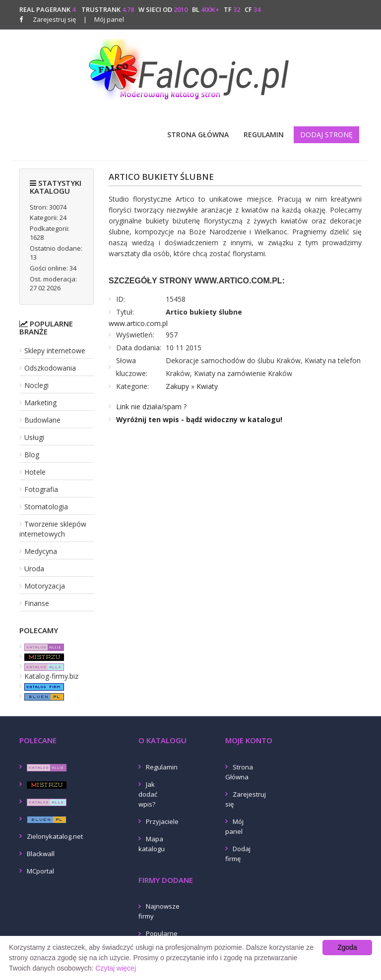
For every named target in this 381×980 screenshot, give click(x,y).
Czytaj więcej (116, 968)
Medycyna (41, 551)
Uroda (34, 569)
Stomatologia (46, 507)
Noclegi (36, 385)
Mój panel (104, 19)
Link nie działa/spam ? (151, 407)
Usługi (34, 437)
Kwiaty (207, 386)
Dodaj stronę (326, 135)
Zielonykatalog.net (55, 836)
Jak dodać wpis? (148, 794)
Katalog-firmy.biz (51, 676)
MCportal (40, 871)
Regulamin (264, 135)
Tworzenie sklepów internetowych (53, 529)
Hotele (35, 472)
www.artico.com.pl (138, 323)
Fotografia (41, 489)
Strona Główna (198, 135)
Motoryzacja (45, 586)
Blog (32, 455)
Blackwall (41, 854)
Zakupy (177, 386)
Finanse (37, 603)
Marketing (40, 403)
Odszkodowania (50, 368)
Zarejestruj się (54, 19)
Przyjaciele (162, 821)
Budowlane (42, 420)
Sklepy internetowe (55, 351)
